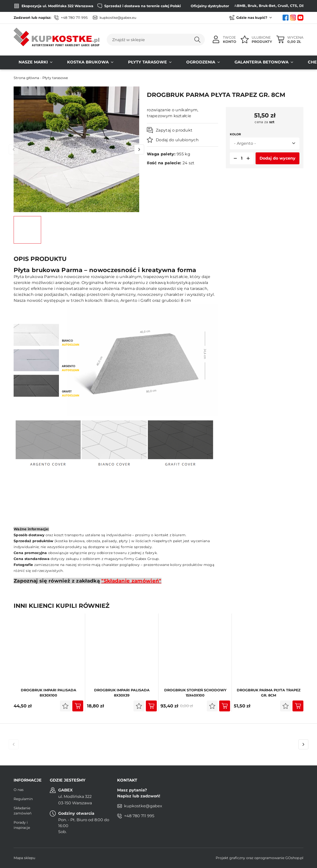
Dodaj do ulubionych (177, 140)
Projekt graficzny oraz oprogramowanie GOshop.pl (260, 858)
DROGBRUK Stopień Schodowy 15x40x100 (195, 693)
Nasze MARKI (28, 62)
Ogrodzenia (166, 62)
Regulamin (23, 799)
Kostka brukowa (73, 62)
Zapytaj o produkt (174, 130)
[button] (234, 158)
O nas (19, 790)
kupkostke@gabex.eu (118, 18)
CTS (281, 6)
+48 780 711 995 (74, 18)
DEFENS (294, 6)
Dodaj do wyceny (277, 158)
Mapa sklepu (24, 858)
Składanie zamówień (23, 811)
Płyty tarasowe (123, 62)
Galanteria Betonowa (217, 62)
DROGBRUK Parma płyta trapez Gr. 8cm (269, 693)
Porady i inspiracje (22, 825)
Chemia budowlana (277, 62)
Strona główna (26, 78)
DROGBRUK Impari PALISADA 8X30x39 (122, 693)
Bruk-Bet (254, 6)
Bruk (239, 6)
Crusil (270, 6)
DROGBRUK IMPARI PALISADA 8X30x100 (49, 693)
